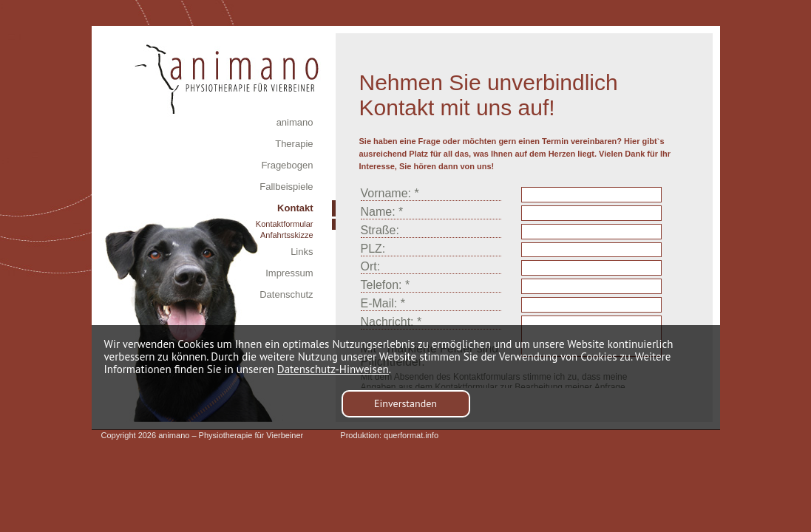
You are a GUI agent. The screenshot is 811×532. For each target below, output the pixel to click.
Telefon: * (386, 285)
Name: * (382, 212)
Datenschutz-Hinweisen (333, 369)
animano (295, 122)
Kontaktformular (285, 224)
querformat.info (411, 435)
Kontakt (295, 208)
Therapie (294, 144)
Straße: (380, 230)
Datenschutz (286, 294)
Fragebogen (287, 165)
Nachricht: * (391, 322)
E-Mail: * (383, 303)
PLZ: (373, 249)
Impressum (289, 273)
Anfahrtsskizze (287, 235)
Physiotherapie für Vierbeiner (251, 435)
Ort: (371, 266)
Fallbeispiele (286, 187)
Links (302, 252)
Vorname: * (390, 193)
